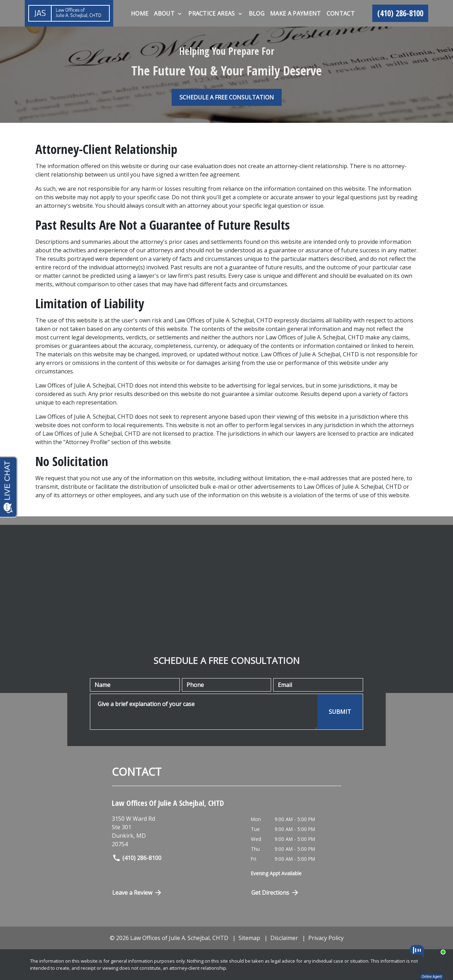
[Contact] (341, 13)
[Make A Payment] (295, 13)
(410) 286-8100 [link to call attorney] (137, 858)
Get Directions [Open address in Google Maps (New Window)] (275, 893)
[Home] (140, 13)
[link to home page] (69, 13)
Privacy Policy (326, 938)
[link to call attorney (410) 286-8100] (400, 13)
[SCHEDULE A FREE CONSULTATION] (227, 97)
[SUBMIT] (340, 712)
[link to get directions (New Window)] (176, 831)
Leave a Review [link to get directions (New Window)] (137, 893)
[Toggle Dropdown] (180, 14)
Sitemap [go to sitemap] (249, 938)
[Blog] (257, 13)
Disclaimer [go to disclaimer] (284, 938)
